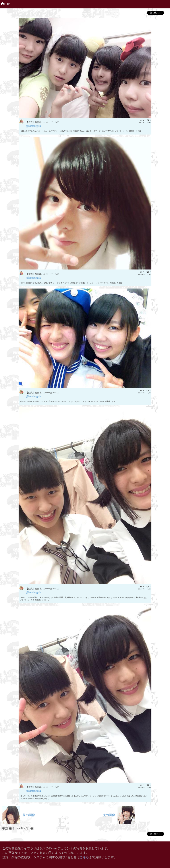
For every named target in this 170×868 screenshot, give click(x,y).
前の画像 (19, 815)
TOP (5, 4)
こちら (84, 857)
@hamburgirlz (34, 126)
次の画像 (119, 815)
